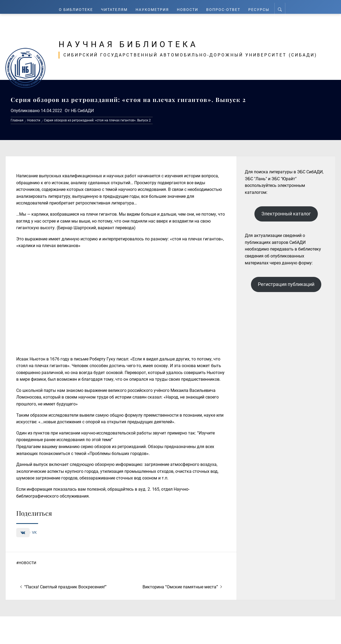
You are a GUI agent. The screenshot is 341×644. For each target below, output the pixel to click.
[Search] (281, 7)
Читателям (115, 7)
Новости (189, 7)
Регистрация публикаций (286, 284)
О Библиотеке (76, 7)
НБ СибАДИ (82, 111)
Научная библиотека (150, 43)
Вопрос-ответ (224, 7)
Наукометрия (154, 7)
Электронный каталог (286, 214)
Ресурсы (260, 7)
